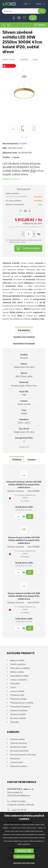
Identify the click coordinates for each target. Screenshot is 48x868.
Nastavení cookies (18, 766)
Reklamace (15, 758)
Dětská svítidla (17, 672)
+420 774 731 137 (4, 25)
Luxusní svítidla (17, 691)
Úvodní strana (9, 59)
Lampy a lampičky (18, 680)
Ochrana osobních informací (23, 754)
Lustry (35, 59)
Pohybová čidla (17, 695)
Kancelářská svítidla (19, 676)
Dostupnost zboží (18, 747)
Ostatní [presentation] (32, 459)
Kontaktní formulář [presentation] (24, 343)
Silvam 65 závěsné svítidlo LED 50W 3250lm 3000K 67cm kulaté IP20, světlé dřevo (24, 484)
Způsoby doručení (18, 743)
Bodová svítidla (17, 660)
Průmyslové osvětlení (20, 706)
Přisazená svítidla (18, 699)
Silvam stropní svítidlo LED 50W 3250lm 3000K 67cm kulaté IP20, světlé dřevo (24, 540)
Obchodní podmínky (19, 751)
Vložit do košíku (31, 248)
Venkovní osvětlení (19, 710)
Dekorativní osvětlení (20, 668)
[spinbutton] (29, 234)
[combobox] (27, 4)
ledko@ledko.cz (8, 25)
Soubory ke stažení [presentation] (24, 337)
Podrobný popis (10, 179)
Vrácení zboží (16, 762)
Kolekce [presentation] (17, 459)
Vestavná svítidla (18, 714)
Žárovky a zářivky (18, 718)
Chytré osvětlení (18, 664)
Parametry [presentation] (24, 330)
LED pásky (15, 683)
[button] (34, 234)
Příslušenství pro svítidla (22, 703)
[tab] (24, 330)
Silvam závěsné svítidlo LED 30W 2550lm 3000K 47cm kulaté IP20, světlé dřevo (24, 596)
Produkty (24, 59)
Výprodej (14, 722)
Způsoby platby (17, 739)
